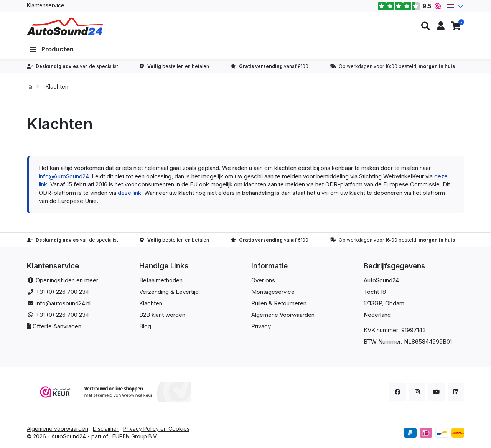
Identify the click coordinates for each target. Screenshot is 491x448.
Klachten (151, 303)
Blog (145, 326)
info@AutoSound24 (64, 176)
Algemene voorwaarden (58, 429)
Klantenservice (46, 5)
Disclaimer (106, 429)
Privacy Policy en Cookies (156, 429)
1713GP (373, 303)
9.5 (409, 6)
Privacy (261, 326)
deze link (129, 193)
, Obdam (393, 303)
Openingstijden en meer (67, 280)
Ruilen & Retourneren (279, 303)
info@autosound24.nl (63, 303)
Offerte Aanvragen (57, 326)
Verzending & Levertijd (169, 292)
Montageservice (273, 292)
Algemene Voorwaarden (283, 315)
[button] (425, 26)
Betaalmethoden (161, 280)
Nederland (377, 315)
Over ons (263, 280)
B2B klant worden (162, 315)
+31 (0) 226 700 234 (62, 292)
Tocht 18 (375, 292)
